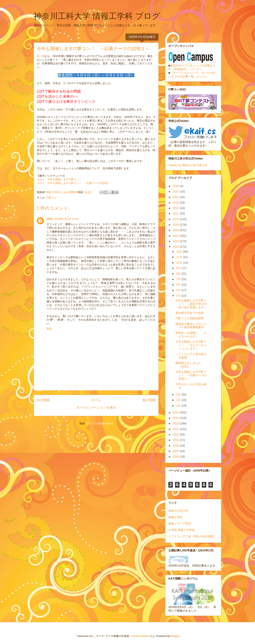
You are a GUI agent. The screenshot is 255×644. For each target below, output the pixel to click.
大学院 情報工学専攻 (182, 530)
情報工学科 (175, 517)
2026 (176, 186)
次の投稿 (43, 400)
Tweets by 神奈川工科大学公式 (188, 165)
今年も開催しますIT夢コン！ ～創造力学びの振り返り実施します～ (191, 304)
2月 (179, 400)
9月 (179, 268)
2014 (176, 412)
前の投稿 (149, 400)
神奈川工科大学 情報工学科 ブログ (97, 16)
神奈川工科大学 (178, 511)
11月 (179, 257)
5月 (179, 290)
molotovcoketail (140, 636)
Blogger (175, 636)
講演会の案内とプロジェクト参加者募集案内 (191, 326)
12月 (179, 252)
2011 (176, 429)
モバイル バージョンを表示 (96, 408)
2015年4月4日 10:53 (66, 219)
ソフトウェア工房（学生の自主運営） (192, 536)
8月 (179, 274)
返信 (49, 329)
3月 (179, 394)
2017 (176, 236)
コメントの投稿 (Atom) (100, 424)
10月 (179, 263)
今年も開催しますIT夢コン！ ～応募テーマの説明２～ (191, 375)
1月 (179, 406)
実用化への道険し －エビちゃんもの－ (191, 335)
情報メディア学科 (180, 523)
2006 (176, 457)
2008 (176, 446)
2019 (176, 225)
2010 (176, 435)
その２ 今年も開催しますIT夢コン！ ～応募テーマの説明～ (74, 183)
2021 (176, 214)
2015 (176, 247)
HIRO (50, 219)
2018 (176, 230)
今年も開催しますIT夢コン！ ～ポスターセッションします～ (191, 345)
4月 (179, 296)
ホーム (96, 400)
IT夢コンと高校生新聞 (189, 318)
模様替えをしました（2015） (188, 365)
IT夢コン (51, 198)
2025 (176, 191)
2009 (176, 440)
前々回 (41, 56)
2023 (176, 203)
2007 (176, 451)
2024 (176, 197)
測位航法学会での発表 (190, 313)
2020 (176, 219)
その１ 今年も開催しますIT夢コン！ (59, 179)
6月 (179, 285)
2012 (176, 423)
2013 (176, 418)
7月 (179, 279)
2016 (176, 241)
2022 (176, 208)
